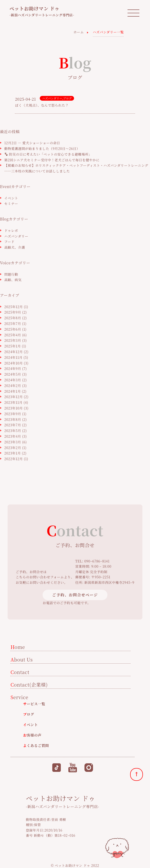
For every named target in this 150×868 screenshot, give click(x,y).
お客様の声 (32, 735)
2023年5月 (13, 431)
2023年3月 (13, 442)
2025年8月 (13, 318)
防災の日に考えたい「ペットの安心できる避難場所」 (48, 154)
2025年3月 (13, 340)
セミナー (11, 203)
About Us (22, 659)
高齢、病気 (13, 280)
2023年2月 (13, 448)
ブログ (67, 98)
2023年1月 (13, 453)
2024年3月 (13, 380)
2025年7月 (13, 324)
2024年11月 (13, 357)
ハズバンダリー (52, 98)
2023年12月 (13, 397)
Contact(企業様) (29, 685)
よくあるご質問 (36, 745)
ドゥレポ (11, 230)
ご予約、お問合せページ (75, 595)
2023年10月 (13, 408)
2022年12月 (13, 459)
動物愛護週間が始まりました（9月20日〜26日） (42, 148)
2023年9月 (13, 414)
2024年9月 (13, 369)
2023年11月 (13, 402)
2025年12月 (13, 307)
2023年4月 (13, 436)
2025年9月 (13, 312)
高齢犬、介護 (15, 247)
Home (18, 647)
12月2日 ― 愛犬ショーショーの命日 (32, 143)
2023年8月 (13, 419)
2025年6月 (13, 329)
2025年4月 (13, 335)
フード (9, 242)
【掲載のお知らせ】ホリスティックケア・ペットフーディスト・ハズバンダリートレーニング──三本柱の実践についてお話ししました (76, 168)
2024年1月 (13, 391)
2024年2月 (13, 386)
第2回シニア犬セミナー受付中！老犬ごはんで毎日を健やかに (52, 160)
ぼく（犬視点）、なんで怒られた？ (42, 105)
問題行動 (11, 274)
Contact (20, 672)
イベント (11, 198)
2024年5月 (13, 374)
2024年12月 (13, 352)
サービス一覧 (34, 704)
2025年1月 (13, 346)
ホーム (79, 32)
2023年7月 (13, 425)
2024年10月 (13, 363)
